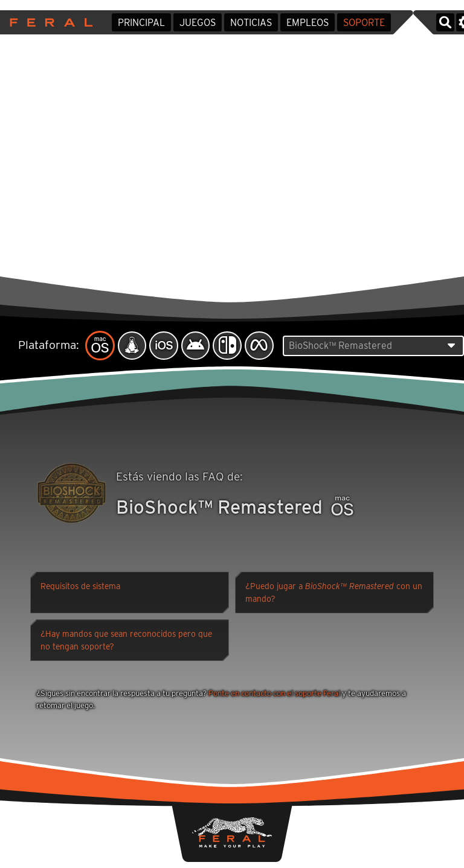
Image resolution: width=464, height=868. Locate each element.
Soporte (364, 23)
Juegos (198, 23)
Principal (141, 23)
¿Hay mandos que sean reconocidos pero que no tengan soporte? (126, 641)
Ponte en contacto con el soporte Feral (274, 694)
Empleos (308, 23)
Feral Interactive (48, 22)
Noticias (251, 23)
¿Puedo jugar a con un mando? (334, 594)
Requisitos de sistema (80, 587)
